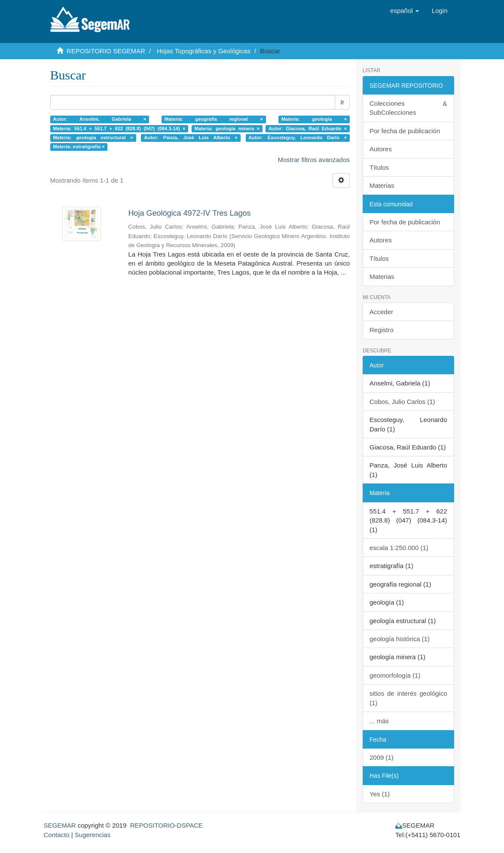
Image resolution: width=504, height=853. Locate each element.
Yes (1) (380, 794)
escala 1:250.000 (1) (399, 548)
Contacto (57, 835)
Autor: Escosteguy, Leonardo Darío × (298, 138)
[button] (405, 11)
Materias (382, 185)
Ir (342, 102)
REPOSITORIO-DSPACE (166, 825)
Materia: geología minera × (227, 128)
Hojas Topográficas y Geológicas (204, 51)
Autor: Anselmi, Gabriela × (99, 119)
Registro (382, 330)
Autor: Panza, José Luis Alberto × (191, 138)
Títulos (379, 167)
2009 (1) (382, 757)
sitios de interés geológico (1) (408, 698)
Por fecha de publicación (405, 131)
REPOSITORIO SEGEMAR (106, 51)
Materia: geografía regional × (214, 119)
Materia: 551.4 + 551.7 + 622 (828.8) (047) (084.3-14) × (119, 128)
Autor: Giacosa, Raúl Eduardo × (308, 128)
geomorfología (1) (395, 675)
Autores (381, 149)
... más (379, 721)
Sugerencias (93, 835)
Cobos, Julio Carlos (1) (402, 402)
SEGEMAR (60, 825)
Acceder (381, 312)
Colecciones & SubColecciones (408, 108)
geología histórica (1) (400, 639)
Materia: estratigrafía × (79, 147)
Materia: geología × (314, 119)
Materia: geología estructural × (93, 138)
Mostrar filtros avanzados (314, 160)
